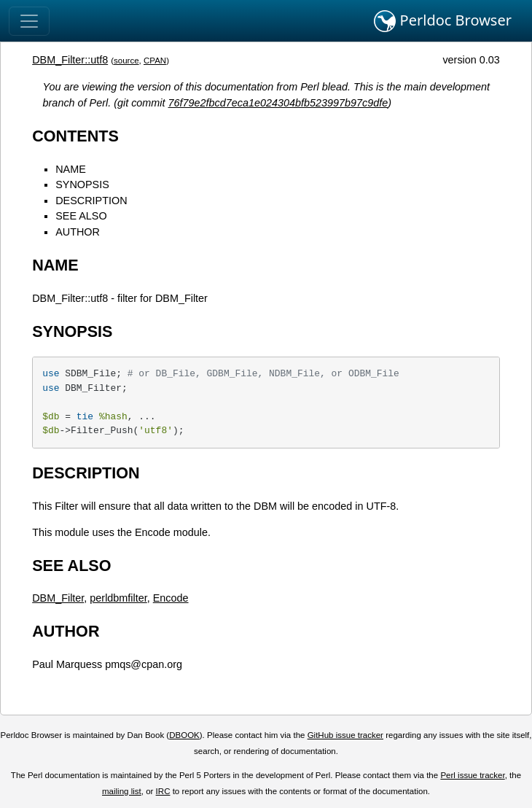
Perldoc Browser (443, 21)
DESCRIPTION (91, 201)
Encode (171, 598)
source (126, 61)
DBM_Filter (58, 598)
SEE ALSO (81, 216)
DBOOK (184, 735)
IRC (163, 791)
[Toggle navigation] (29, 21)
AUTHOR (78, 232)
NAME (71, 169)
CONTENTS (75, 136)
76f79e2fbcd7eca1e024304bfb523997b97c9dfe (278, 103)
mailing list (122, 791)
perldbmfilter (118, 598)
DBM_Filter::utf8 (70, 60)
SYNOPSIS (82, 184)
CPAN (155, 61)
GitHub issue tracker (345, 735)
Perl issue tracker (472, 775)
